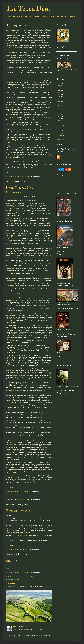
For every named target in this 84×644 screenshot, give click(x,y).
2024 (59, 88)
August (61, 125)
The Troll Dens (28, 9)
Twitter (63, 169)
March (61, 135)
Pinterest (66, 169)
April (61, 133)
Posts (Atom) (15, 579)
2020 (59, 95)
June (61, 131)
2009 (59, 116)
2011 (59, 114)
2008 (59, 119)
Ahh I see (13, 561)
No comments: (26, 500)
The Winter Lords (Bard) (19, 626)
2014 (59, 108)
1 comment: (27, 177)
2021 (59, 92)
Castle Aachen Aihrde (12, 584)
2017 (59, 101)
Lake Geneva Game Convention (21, 190)
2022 (59, 90)
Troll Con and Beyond (12, 634)
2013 (59, 110)
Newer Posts (9, 577)
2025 (59, 86)
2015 (59, 106)
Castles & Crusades (22, 536)
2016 (59, 103)
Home (32, 577)
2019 (59, 97)
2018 (59, 99)
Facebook (60, 169)
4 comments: (27, 572)
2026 (59, 84)
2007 (59, 121)
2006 (59, 123)
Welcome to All (18, 511)
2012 (59, 112)
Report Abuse (60, 140)
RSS (70, 169)
